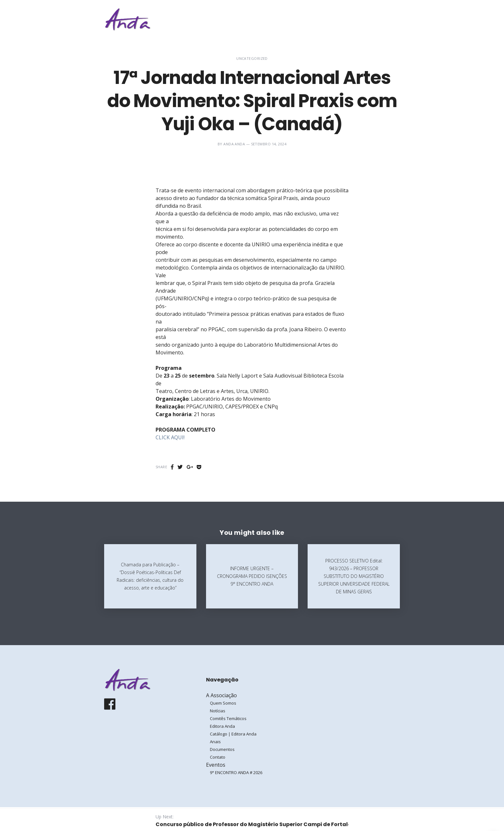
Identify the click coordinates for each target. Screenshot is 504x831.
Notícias (218, 711)
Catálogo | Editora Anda (233, 734)
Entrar (380, 19)
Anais (215, 742)
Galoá (154, 819)
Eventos (335, 19)
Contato (218, 757)
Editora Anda (222, 726)
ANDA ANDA (234, 144)
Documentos (222, 749)
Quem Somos (223, 703)
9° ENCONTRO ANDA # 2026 (236, 772)
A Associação (295, 19)
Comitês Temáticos (228, 718)
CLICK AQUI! (170, 437)
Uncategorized (252, 58)
